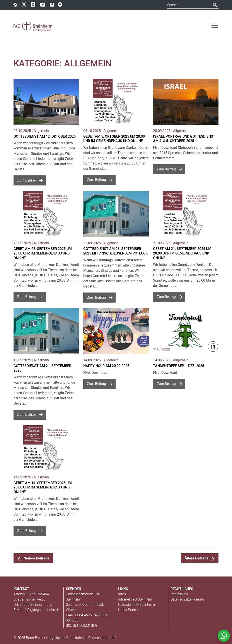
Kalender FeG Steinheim (136, 605)
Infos (122, 594)
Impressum (179, 594)
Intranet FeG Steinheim (136, 599)
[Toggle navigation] (215, 26)
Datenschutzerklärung (187, 599)
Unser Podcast (129, 610)
